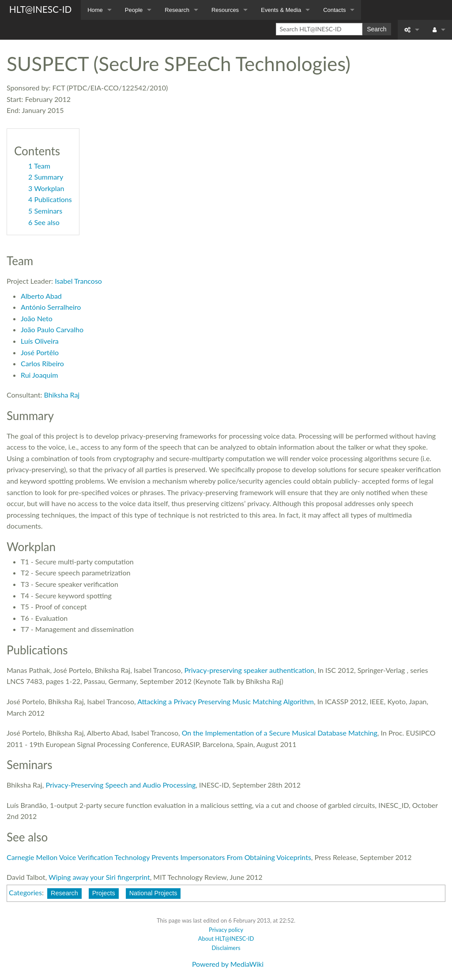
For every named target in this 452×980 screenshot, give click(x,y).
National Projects (153, 893)
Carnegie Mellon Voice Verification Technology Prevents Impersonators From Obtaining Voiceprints (159, 857)
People (134, 10)
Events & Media (281, 10)
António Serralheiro (51, 307)
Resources (225, 10)
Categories (25, 892)
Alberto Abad (41, 296)
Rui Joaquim (39, 375)
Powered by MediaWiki (228, 964)
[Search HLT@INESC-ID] (319, 29)
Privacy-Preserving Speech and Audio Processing (121, 785)
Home (95, 10)
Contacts (334, 10)
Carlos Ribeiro (42, 363)
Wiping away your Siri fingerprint (99, 877)
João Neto (37, 318)
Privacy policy (226, 930)
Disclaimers (226, 948)
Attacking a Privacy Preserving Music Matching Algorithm (226, 701)
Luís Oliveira (40, 341)
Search (377, 29)
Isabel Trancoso (78, 281)
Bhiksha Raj (62, 395)
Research (177, 10)
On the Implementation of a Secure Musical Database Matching (280, 733)
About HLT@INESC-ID (226, 939)
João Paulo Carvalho (52, 329)
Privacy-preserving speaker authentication (249, 670)
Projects (104, 893)
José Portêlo (40, 352)
